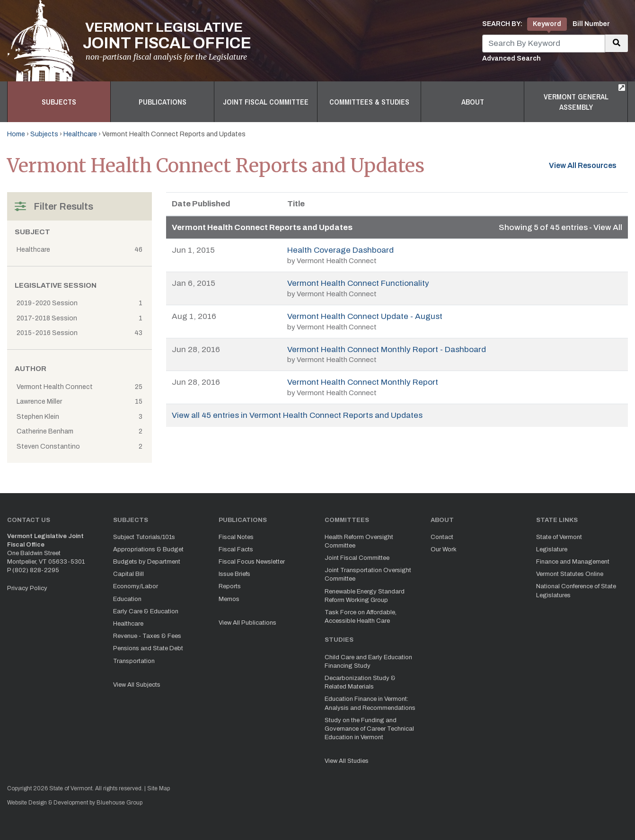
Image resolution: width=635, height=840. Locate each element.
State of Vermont (559, 537)
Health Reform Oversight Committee (359, 541)
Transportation (134, 661)
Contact (442, 537)
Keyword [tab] (547, 24)
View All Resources (588, 165)
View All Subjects (137, 685)
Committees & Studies (369, 102)
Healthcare (80, 134)
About (473, 102)
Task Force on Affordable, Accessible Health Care (361, 617)
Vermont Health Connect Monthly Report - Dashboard (387, 349)
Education (127, 599)
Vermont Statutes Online (570, 574)
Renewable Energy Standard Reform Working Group (365, 596)
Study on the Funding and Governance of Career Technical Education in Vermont (369, 729)
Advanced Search (512, 58)
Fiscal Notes (236, 537)
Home (16, 134)
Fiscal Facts (236, 549)
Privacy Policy (27, 588)
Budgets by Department (147, 562)
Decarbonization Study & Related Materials (360, 682)
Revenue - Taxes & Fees (147, 636)
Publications (163, 102)
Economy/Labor (136, 586)
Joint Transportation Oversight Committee (368, 575)
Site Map (159, 788)
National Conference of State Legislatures (576, 591)
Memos (229, 599)
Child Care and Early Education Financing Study (368, 662)
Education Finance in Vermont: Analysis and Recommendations (370, 703)
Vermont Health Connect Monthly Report (363, 382)
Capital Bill (128, 574)
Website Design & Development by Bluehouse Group (75, 803)
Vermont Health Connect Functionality (358, 283)
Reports (230, 586)
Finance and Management (573, 562)
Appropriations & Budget (148, 549)
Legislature (552, 549)
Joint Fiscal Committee (266, 102)
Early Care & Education (146, 611)
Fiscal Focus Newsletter (252, 562)
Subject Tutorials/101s (144, 537)
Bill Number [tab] (591, 24)
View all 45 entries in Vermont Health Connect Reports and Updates (297, 415)
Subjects (59, 102)
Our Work (444, 549)
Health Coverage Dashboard (340, 250)
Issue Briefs (234, 574)
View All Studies (347, 761)
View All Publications (247, 623)
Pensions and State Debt (148, 648)
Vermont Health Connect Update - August (365, 316)
